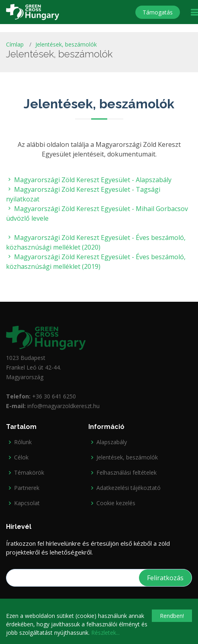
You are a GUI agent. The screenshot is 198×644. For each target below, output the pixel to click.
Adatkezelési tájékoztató (129, 488)
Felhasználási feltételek (127, 473)
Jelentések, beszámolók (66, 44)
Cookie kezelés (116, 503)
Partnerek (27, 488)
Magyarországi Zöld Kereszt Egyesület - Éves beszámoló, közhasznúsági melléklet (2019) (96, 262)
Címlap (15, 44)
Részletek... (105, 633)
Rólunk (23, 442)
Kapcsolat (27, 503)
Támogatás (158, 12)
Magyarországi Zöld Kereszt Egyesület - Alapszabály (89, 180)
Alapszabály (112, 442)
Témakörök (29, 473)
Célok (21, 457)
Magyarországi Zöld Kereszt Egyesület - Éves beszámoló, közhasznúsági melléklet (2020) (96, 242)
